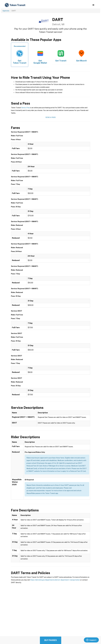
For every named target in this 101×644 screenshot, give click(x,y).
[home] (15, 5)
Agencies (6, 11)
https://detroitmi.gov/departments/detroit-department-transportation (55, 580)
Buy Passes (51, 640)
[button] (93, 5)
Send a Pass (26, 108)
